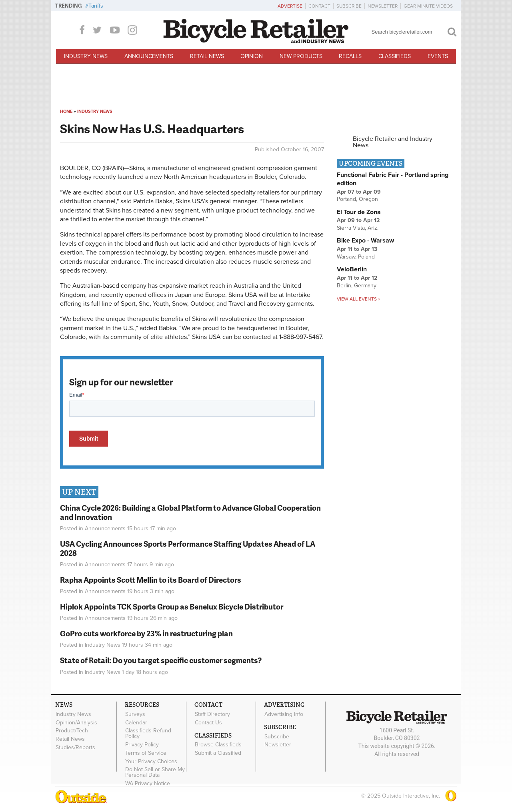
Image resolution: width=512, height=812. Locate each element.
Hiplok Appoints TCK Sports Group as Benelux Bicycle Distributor (172, 606)
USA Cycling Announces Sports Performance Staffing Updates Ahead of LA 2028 (188, 548)
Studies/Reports (75, 747)
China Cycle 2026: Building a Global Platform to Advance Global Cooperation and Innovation (190, 512)
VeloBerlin (352, 269)
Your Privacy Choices (151, 761)
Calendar (136, 722)
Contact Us (208, 722)
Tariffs (96, 6)
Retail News (207, 56)
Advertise (290, 6)
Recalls (350, 56)
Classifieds (395, 56)
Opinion (252, 56)
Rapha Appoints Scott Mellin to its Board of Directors (151, 580)
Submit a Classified (218, 753)
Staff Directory (212, 714)
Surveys (135, 714)
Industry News (86, 56)
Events (438, 56)
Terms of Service (146, 753)
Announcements (149, 56)
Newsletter (383, 6)
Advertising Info (284, 714)
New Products (301, 56)
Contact (319, 6)
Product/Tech (72, 731)
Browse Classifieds (218, 745)
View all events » (358, 299)
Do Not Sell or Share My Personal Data (155, 772)
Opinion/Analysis (76, 722)
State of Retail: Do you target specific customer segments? (161, 660)
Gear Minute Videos (428, 6)
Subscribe (349, 6)
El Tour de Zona (359, 212)
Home (66, 111)
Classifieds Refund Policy (148, 734)
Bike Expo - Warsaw (365, 241)
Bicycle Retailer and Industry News (393, 142)
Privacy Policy (142, 745)
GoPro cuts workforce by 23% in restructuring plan (146, 633)
